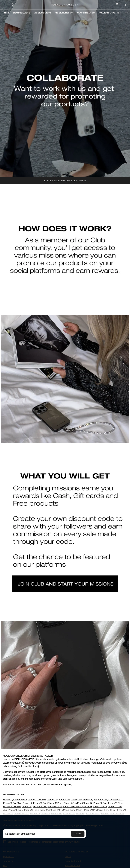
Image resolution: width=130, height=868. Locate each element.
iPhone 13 (87, 807)
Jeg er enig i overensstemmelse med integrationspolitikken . (44, 842)
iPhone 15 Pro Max (12, 807)
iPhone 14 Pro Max (72, 807)
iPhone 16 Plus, (116, 800)
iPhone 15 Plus (115, 803)
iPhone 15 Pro (100, 803)
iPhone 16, (88, 800)
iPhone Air (64, 800)
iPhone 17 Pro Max (37, 800)
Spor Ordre (8, 857)
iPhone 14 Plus (55, 807)
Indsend (78, 834)
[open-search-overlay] (12, 5)
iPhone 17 (8, 800)
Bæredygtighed (73, 861)
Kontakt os (8, 861)
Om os (68, 857)
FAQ (5, 865)
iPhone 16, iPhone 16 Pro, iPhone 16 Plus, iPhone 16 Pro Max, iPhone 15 (57, 803)
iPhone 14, (27, 807)
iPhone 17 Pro (20, 800)
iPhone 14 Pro (40, 807)
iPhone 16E (76, 800)
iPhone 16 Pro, (101, 800)
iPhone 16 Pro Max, (12, 803)
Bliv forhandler (73, 865)
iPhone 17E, (53, 800)
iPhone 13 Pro (100, 807)
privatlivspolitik (72, 842)
